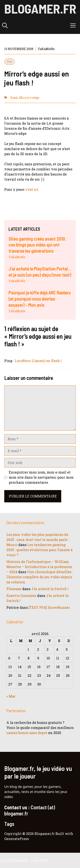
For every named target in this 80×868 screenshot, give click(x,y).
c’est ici (32, 189)
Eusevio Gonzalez (21, 596)
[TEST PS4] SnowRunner (49, 607)
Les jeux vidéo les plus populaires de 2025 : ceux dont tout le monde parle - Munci (38, 540)
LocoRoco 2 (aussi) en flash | (38, 361)
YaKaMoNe (17, 257)
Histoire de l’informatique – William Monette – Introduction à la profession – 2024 (39, 567)
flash (14, 98)
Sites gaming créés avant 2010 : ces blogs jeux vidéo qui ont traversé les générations (38, 245)
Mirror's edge (29, 98)
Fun (9, 61)
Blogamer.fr (40, 8)
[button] (5, 25)
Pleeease (14, 589)
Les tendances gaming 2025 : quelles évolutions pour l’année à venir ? (39, 550)
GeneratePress (17, 839)
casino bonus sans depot (27, 733)
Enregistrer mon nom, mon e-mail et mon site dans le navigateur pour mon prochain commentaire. (41, 477)
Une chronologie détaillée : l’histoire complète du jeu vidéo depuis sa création (40, 577)
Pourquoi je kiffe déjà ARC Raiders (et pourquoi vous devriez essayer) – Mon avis (40, 299)
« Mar (11, 696)
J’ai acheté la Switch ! (50, 589)
